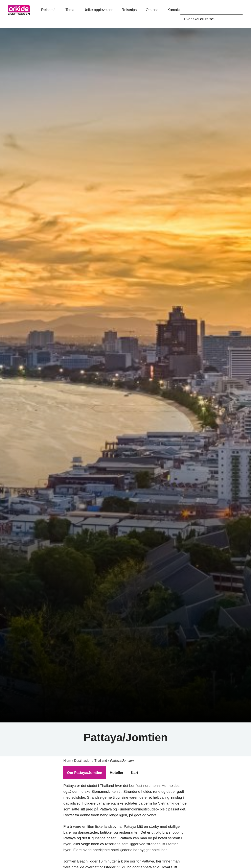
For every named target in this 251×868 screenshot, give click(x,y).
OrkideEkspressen (19, 10)
